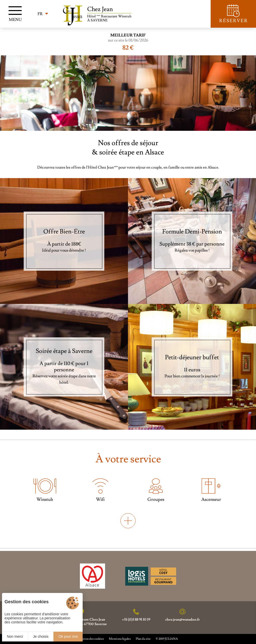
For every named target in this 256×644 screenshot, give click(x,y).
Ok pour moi (68, 636)
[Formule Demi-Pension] (192, 241)
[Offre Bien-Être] (64, 241)
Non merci (15, 636)
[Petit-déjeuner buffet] (192, 367)
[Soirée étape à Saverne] (64, 367)
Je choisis (41, 636)
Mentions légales (120, 639)
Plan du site (143, 639)
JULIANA (171, 639)
